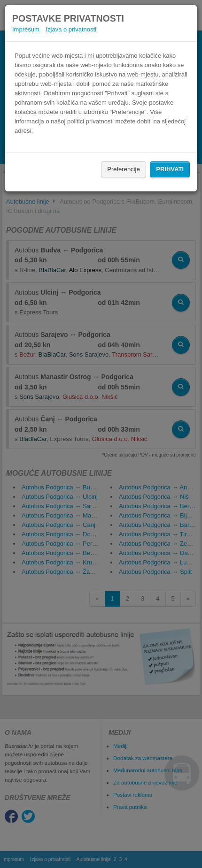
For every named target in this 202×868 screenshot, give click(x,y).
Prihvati (170, 169)
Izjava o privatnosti (71, 29)
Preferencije (123, 169)
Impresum (26, 29)
